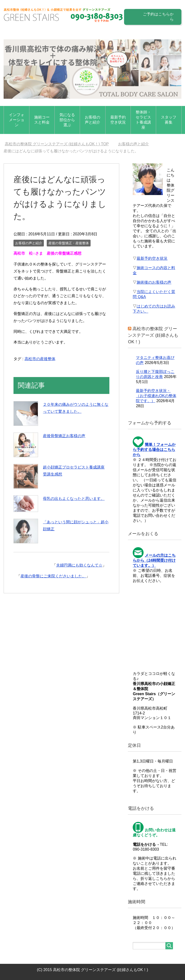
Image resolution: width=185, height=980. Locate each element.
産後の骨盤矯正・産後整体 (69, 243)
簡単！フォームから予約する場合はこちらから (154, 450)
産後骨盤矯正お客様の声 (64, 436)
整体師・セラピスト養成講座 (143, 120)
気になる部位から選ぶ (67, 120)
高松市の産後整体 (40, 359)
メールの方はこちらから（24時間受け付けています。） (154, 560)
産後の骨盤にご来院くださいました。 (53, 576)
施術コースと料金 (42, 120)
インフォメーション (17, 120)
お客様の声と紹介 (92, 120)
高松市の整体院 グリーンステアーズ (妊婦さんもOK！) (153, 335)
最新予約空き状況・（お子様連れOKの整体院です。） (156, 396)
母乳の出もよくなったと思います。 (74, 499)
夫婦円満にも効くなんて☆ (79, 565)
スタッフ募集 (169, 120)
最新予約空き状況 (118, 120)
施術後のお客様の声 (154, 282)
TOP (57, 144)
